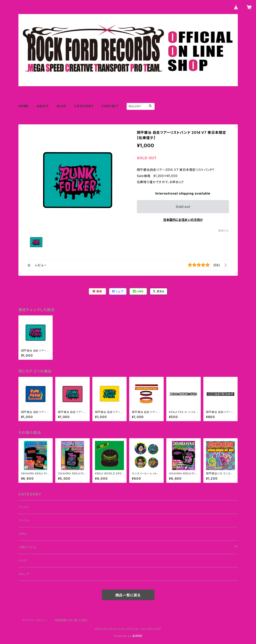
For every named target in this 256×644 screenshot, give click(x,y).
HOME (24, 106)
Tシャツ (24, 507)
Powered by (128, 636)
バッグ (23, 561)
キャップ (24, 574)
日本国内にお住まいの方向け (183, 220)
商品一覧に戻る (128, 595)
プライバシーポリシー (35, 620)
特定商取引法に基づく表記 (71, 620)
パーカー (25, 520)
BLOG (62, 106)
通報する (223, 231)
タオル (23, 534)
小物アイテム (27, 547)
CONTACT (110, 106)
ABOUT (43, 106)
